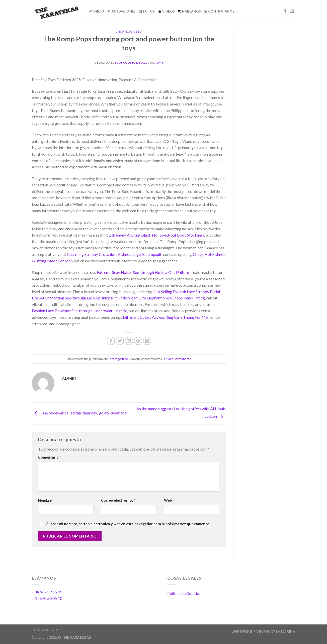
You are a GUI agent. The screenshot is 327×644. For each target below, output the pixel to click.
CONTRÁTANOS (219, 11)
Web (168, 500)
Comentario (49, 457)
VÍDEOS (167, 11)
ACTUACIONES (122, 11)
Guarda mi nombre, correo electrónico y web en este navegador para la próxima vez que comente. (128, 524)
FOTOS (147, 11)
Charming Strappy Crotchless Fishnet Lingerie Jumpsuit (114, 254)
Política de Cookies (184, 593)
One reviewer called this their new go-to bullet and (79, 413)
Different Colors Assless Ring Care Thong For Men (166, 317)
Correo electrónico (118, 500)
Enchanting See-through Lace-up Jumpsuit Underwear (91, 298)
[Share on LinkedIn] (147, 341)
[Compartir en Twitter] (120, 341)
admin (160, 63)
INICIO (97, 11)
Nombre (46, 500)
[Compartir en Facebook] (111, 341)
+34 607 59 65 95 (47, 592)
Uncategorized (129, 31)
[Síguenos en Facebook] (285, 11)
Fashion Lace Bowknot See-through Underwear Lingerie (79, 311)
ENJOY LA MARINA (280, 632)
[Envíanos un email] (292, 11)
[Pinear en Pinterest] (138, 341)
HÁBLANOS (190, 11)
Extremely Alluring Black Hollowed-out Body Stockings (156, 235)
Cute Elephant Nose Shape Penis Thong (171, 298)
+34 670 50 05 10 (47, 598)
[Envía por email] (129, 341)
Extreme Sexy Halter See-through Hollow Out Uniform (144, 272)
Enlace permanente (178, 359)
